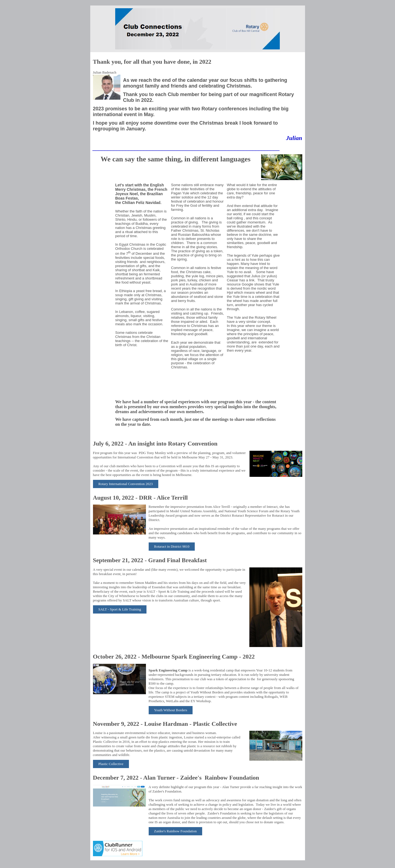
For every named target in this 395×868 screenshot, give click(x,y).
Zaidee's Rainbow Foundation (175, 831)
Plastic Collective (111, 764)
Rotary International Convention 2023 (126, 484)
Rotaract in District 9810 (172, 546)
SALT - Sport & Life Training (120, 609)
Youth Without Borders (171, 710)
